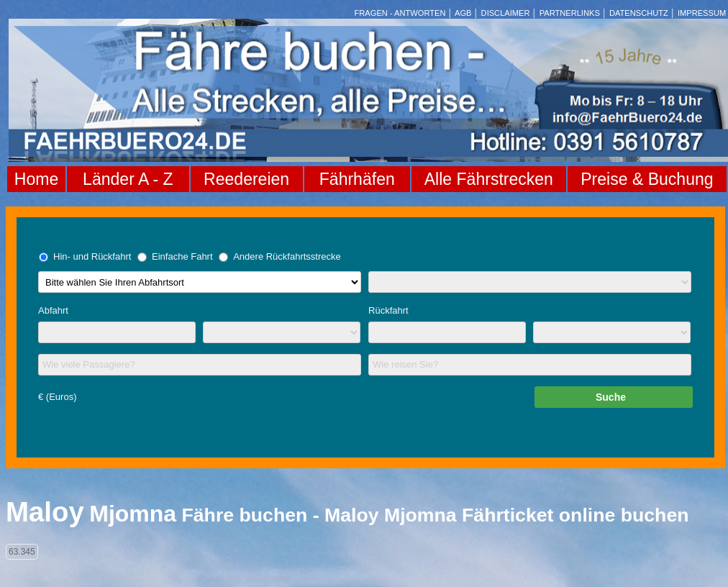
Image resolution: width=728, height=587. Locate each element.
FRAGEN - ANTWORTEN (400, 13)
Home (36, 179)
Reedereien (246, 179)
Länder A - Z (128, 179)
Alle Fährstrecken (489, 179)
